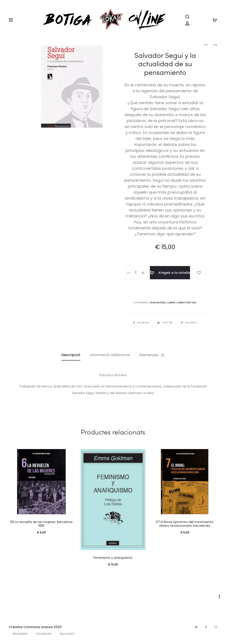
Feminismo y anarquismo (113, 558)
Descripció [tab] (71, 355)
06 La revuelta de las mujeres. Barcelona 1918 (41, 524)
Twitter (165, 323)
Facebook (141, 323)
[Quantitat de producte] (136, 273)
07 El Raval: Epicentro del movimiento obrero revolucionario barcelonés (185, 524)
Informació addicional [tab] (110, 355)
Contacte (43, 634)
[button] (129, 273)
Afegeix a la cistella (170, 273)
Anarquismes (158, 303)
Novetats (20, 634)
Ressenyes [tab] (152, 355)
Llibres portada (186, 303)
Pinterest (189, 323)
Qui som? (67, 634)
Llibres (171, 303)
